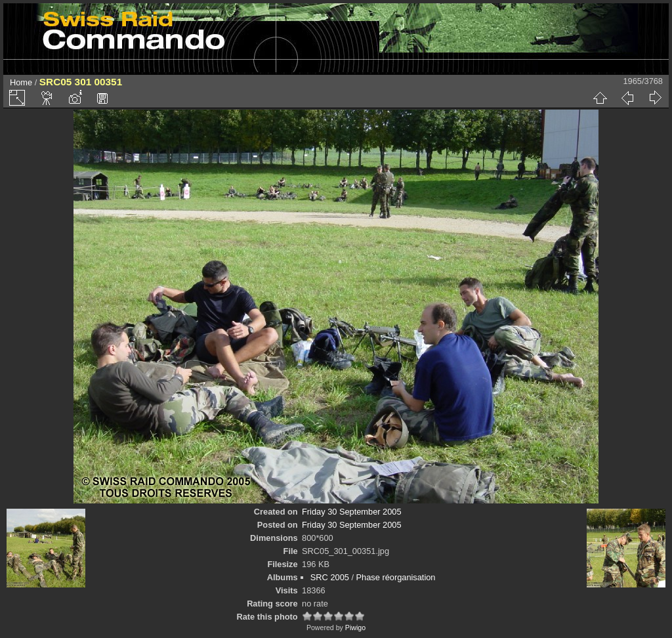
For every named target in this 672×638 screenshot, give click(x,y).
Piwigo (355, 627)
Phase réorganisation (396, 577)
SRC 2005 (330, 577)
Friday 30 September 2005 (352, 512)
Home (21, 82)
